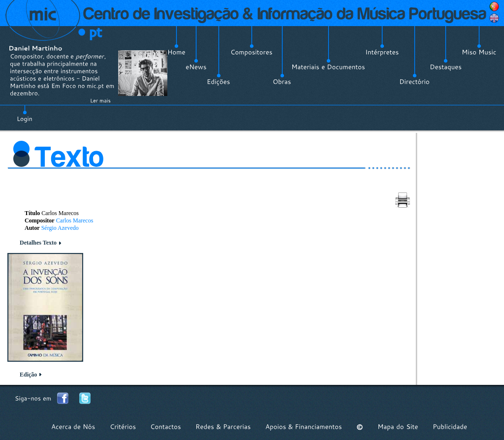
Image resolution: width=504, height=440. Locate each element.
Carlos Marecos (75, 220)
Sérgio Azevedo (60, 228)
